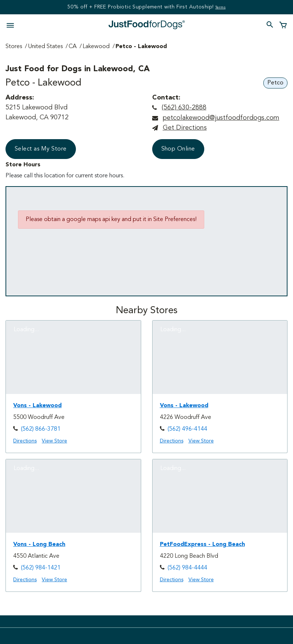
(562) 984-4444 (187, 568)
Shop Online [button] (178, 149)
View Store (54, 441)
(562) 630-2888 (184, 108)
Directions (25, 441)
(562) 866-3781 (41, 429)
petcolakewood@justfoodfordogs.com (221, 118)
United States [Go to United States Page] (45, 47)
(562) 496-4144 (187, 429)
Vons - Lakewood (37, 406)
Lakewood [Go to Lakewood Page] (96, 47)
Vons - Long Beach (39, 544)
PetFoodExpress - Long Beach (202, 544)
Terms (220, 7)
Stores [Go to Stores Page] (14, 47)
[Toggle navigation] (12, 25)
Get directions (185, 128)
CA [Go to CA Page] (73, 47)
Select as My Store (41, 149)
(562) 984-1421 (41, 568)
